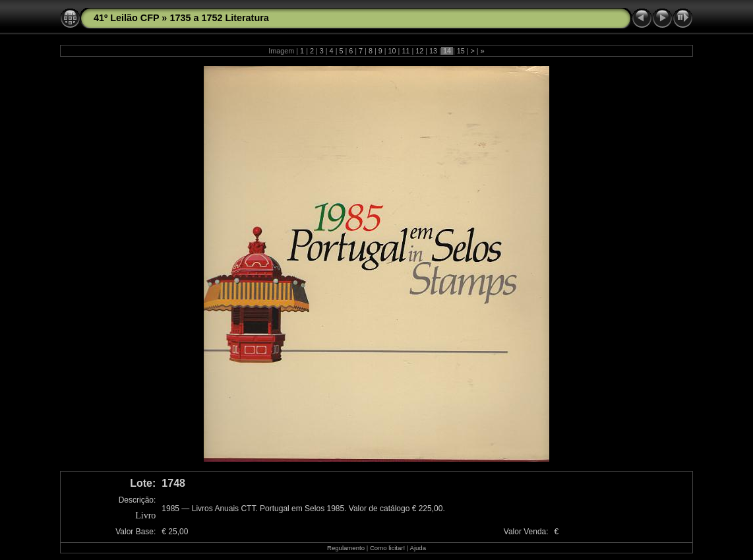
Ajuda (418, 548)
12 (419, 51)
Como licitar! (387, 548)
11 (406, 51)
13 (433, 51)
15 (461, 51)
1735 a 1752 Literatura (219, 18)
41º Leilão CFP (126, 18)
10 (392, 51)
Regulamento (346, 548)
